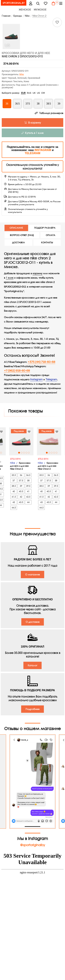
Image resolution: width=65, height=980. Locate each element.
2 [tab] (2, 453)
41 (9, 491)
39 (30, 489)
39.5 (9, 486)
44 (9, 502)
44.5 (22, 511)
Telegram (51, 379)
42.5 (9, 497)
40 (22, 494)
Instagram (36, 379)
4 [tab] (7, 453)
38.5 (22, 489)
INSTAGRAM (43, 150)
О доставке (33, 622)
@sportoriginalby (33, 845)
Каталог (32, 665)
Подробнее (32, 709)
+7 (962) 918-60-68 (17, 371)
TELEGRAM (33, 153)
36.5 (9, 475)
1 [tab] (28, 453)
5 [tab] (10, 453)
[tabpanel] (30, 441)
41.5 (22, 500)
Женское (25, 10)
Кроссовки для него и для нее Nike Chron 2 (29, 469)
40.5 (30, 494)
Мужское (40, 10)
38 (9, 481)
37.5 (30, 484)
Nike (21, 74)
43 (22, 505)
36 (30, 478)
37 (22, 484)
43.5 (30, 505)
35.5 (22, 478)
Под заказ (27, 431)
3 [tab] (33, 453)
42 (30, 500)
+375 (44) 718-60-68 (42, 362)
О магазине (32, 574)
